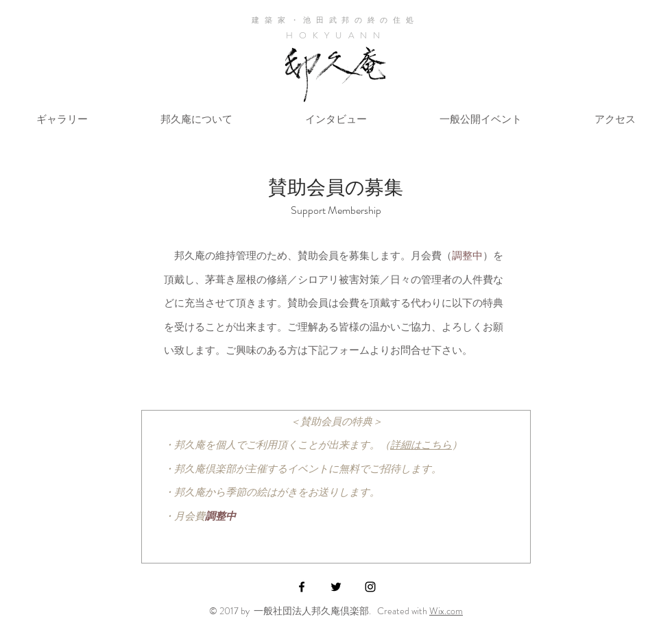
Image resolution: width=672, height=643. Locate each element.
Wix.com (446, 611)
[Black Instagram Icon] (370, 587)
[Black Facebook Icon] (302, 587)
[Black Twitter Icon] (336, 587)
